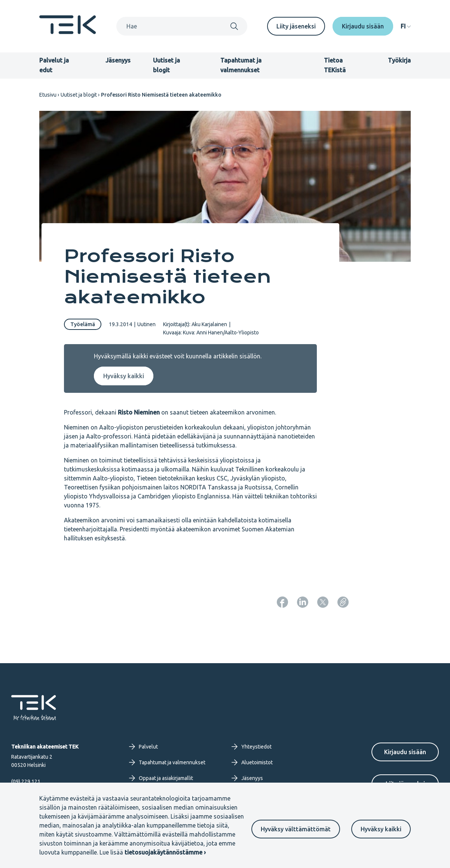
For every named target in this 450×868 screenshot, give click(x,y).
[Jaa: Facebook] (282, 602)
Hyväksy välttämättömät (296, 829)
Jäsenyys (118, 60)
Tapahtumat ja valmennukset (167, 762)
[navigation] (406, 26)
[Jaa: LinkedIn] (303, 602)
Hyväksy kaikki (381, 829)
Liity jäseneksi (296, 26)
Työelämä (83, 324)
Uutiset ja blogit (79, 95)
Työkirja (399, 60)
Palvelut (143, 747)
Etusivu (48, 95)
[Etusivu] (68, 32)
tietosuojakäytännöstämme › (165, 852)
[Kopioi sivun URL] (343, 602)
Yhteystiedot (252, 747)
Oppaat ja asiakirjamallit (161, 778)
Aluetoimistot (252, 762)
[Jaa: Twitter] (323, 602)
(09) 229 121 (26, 781)
